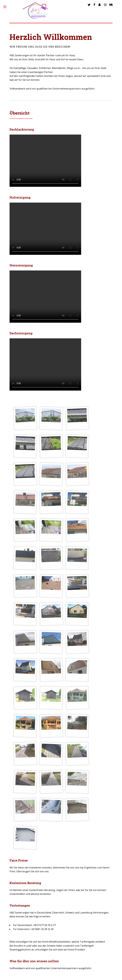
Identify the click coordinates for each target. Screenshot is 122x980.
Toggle (6, 7)
